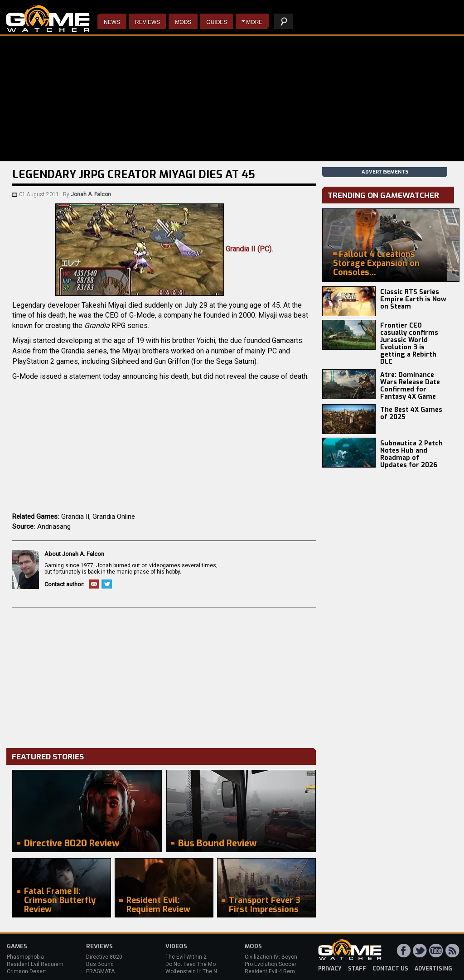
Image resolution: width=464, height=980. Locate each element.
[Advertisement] (164, 676)
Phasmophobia (25, 957)
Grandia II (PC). (164, 249)
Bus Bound (100, 964)
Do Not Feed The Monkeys (198, 964)
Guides (217, 22)
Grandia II (75, 517)
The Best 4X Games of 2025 (411, 413)
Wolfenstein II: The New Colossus (208, 971)
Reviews (147, 22)
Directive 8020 (104, 957)
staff (357, 969)
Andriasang (54, 526)
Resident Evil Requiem (35, 964)
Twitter (107, 584)
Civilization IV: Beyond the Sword (286, 957)
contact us (390, 969)
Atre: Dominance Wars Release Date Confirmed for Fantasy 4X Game (410, 386)
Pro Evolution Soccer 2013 (278, 964)
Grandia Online (114, 517)
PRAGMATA (100, 971)
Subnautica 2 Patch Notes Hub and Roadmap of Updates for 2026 (411, 454)
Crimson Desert (27, 971)
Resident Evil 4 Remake (274, 971)
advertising (433, 969)
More (254, 22)
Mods (183, 22)
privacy (330, 969)
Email (94, 584)
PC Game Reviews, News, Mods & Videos (48, 19)
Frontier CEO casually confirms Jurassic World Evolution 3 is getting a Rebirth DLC (409, 344)
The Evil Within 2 (186, 957)
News (112, 22)
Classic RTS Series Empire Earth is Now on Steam (413, 299)
